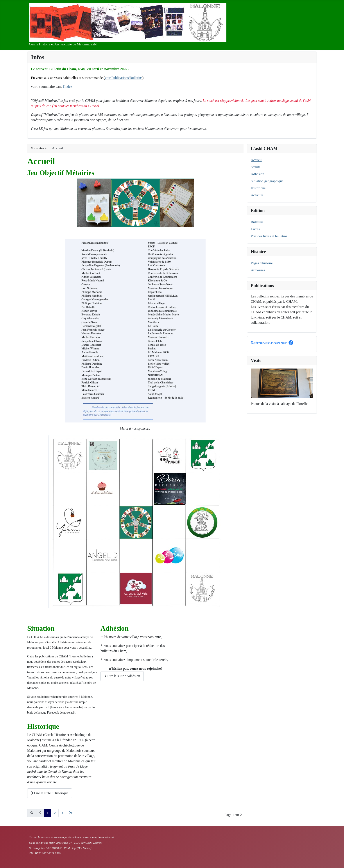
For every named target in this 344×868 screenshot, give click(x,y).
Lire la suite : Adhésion (122, 676)
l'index (68, 87)
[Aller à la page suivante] (62, 813)
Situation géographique (267, 181)
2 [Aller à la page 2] (55, 813)
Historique (258, 188)
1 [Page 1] (48, 813)
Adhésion (257, 174)
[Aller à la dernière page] (71, 813)
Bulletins (257, 222)
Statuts (256, 167)
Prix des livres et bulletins (269, 236)
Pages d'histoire (262, 263)
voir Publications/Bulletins (124, 78)
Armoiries (258, 270)
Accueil (256, 160)
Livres (255, 229)
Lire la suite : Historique (50, 793)
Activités (257, 195)
